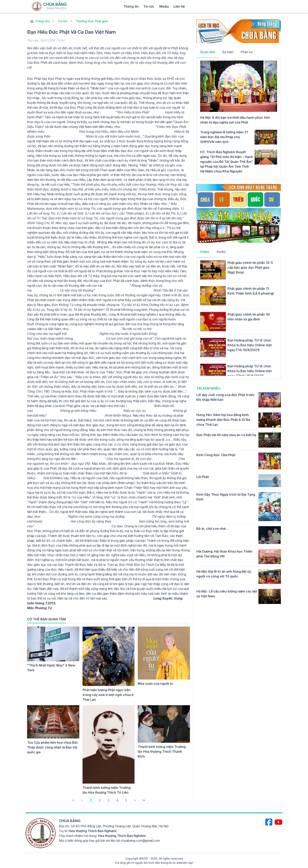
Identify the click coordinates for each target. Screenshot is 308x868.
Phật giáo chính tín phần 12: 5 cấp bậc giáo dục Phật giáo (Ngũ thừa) (250, 267)
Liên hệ (179, 6)
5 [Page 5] (126, 800)
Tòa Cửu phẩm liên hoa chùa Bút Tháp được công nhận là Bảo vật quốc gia (52, 747)
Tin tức (149, 6)
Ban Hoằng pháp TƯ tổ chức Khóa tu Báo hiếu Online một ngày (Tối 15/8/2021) (250, 345)
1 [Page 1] (91, 800)
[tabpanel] (239, 118)
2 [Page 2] (100, 800)
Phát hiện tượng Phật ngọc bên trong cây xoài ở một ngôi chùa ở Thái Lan (108, 695)
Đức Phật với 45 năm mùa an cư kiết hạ (226, 435)
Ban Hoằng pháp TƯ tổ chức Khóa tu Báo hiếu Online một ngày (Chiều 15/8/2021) (250, 371)
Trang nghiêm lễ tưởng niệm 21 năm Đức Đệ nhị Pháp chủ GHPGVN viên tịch (224, 137)
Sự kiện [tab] (228, 52)
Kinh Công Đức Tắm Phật (216, 455)
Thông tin (131, 6)
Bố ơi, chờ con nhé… (212, 529)
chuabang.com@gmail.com (140, 841)
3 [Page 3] (108, 800)
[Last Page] (144, 800)
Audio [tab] (221, 252)
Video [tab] (205, 252)
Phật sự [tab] (247, 52)
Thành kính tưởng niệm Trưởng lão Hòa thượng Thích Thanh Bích (162, 752)
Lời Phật (203, 477)
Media (164, 6)
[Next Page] (135, 800)
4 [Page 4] (117, 800)
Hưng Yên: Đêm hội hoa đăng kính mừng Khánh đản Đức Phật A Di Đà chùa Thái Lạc (223, 420)
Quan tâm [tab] (208, 52)
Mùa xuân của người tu (155, 684)
